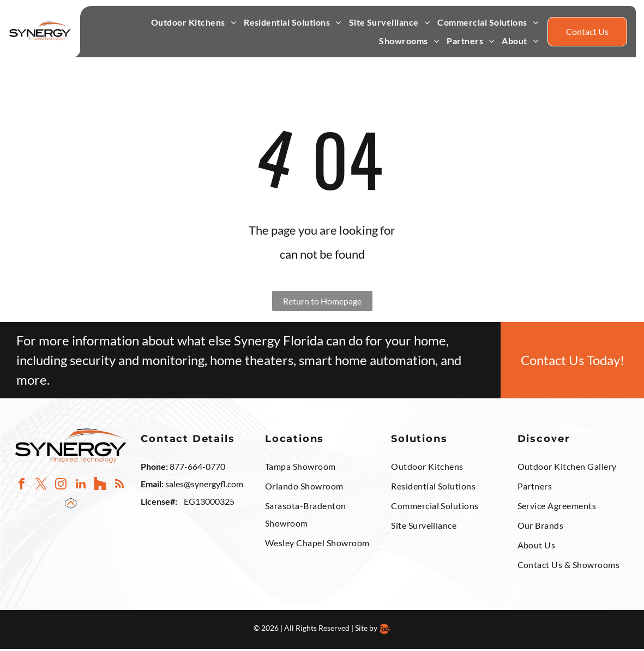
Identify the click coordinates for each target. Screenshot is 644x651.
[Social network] (100, 487)
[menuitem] (194, 25)
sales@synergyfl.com (204, 486)
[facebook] (22, 487)
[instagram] (61, 487)
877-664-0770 (197, 468)
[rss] (120, 487)
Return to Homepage (322, 303)
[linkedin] (80, 487)
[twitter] (41, 487)
